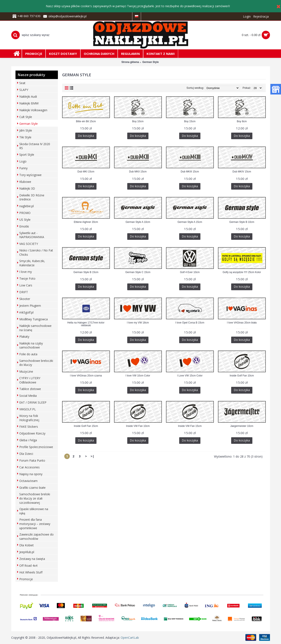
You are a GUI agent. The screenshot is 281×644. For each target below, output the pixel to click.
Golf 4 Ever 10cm (190, 272)
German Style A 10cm (138, 222)
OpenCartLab (130, 638)
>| (92, 456)
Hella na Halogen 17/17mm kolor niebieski (86, 324)
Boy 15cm (190, 121)
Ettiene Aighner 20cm (86, 222)
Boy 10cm (138, 121)
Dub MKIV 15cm (242, 172)
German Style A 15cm (190, 222)
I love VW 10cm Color (138, 376)
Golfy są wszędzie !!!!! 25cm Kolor (242, 272)
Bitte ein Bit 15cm (86, 121)
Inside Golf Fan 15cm (86, 426)
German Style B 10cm (242, 222)
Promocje (26, 579)
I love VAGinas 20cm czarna (86, 376)
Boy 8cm (242, 121)
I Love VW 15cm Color (190, 376)
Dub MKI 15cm (86, 172)
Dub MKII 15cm (138, 172)
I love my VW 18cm (138, 323)
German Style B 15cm (86, 272)
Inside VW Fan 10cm (138, 426)
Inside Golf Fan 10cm (242, 376)
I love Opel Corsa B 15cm (190, 323)
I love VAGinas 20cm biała (242, 323)
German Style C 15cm (138, 272)
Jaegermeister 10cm (242, 426)
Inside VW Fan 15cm (190, 426)
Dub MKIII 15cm (190, 172)
